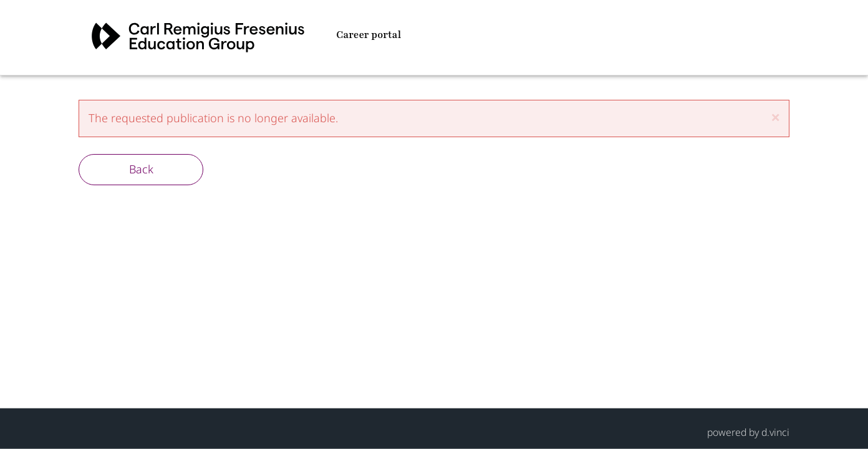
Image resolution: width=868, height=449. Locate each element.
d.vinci (775, 432)
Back (141, 169)
